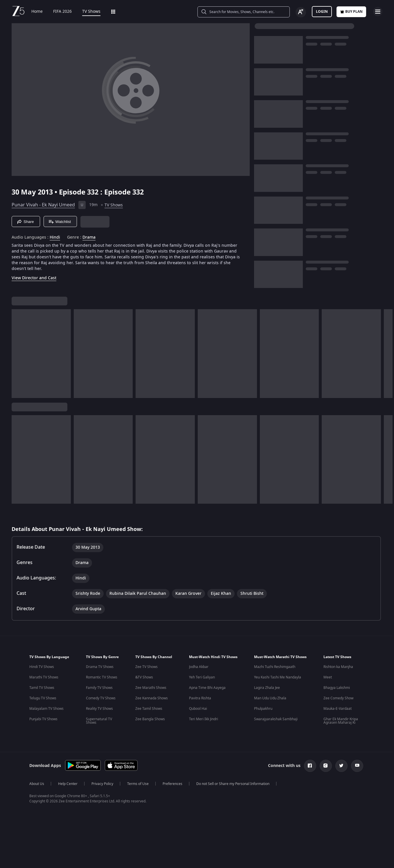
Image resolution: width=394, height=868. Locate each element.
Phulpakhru (263, 709)
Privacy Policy (102, 784)
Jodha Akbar (199, 667)
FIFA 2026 (62, 12)
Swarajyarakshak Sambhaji (276, 719)
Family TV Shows (99, 688)
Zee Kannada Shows (152, 698)
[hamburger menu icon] (378, 12)
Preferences (172, 784)
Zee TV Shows (146, 667)
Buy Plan (351, 12)
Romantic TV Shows (102, 677)
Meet (328, 677)
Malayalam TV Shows (46, 709)
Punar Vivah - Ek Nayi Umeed (43, 205)
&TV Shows (144, 677)
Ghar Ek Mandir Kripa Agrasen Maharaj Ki (341, 721)
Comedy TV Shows (101, 698)
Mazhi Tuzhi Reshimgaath (275, 667)
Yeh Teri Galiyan (202, 677)
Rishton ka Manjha (338, 667)
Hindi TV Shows (42, 667)
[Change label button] (301, 12)
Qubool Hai (198, 709)
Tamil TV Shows (42, 688)
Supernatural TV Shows (99, 721)
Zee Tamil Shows (149, 709)
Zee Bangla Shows (150, 719)
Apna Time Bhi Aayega (207, 688)
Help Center (68, 784)
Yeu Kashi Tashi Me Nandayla (278, 677)
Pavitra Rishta (200, 698)
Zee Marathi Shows (151, 688)
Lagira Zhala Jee (267, 688)
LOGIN (322, 12)
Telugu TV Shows (43, 698)
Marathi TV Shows (44, 677)
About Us (37, 784)
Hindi (55, 237)
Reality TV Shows (99, 709)
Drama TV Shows (100, 667)
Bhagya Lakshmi (337, 688)
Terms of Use (138, 784)
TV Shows (91, 12)
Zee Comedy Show (338, 698)
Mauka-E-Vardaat (338, 709)
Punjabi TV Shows (43, 719)
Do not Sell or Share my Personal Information (233, 784)
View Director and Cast (34, 278)
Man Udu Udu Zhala (270, 698)
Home (37, 12)
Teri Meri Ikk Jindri (204, 719)
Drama (89, 237)
